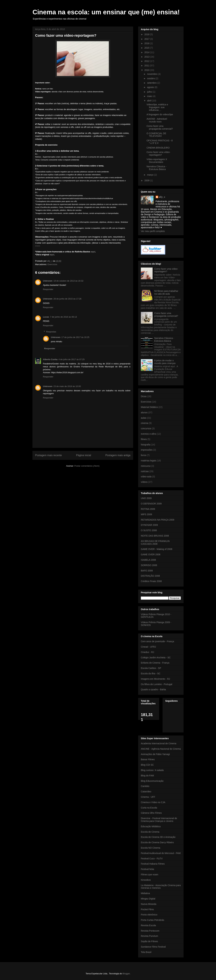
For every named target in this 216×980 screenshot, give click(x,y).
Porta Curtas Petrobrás (152, 920)
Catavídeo (146, 792)
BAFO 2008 (147, 571)
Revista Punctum (149, 936)
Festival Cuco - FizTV (152, 859)
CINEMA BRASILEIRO (158, 148)
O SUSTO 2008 (149, 530)
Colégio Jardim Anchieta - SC (156, 658)
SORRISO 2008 (149, 565)
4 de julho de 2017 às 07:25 (72, 359)
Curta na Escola (149, 808)
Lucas (46, 317)
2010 (147, 70)
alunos (144, 412)
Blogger (126, 974)
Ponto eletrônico (149, 915)
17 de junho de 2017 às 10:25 (75, 337)
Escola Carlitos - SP (151, 668)
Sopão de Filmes (149, 941)
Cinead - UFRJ (148, 647)
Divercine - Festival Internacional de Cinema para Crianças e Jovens (159, 820)
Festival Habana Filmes (153, 864)
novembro (152, 74)
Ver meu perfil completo (153, 231)
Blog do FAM (147, 776)
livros (144, 455)
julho (150, 92)
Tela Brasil (146, 952)
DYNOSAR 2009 (149, 525)
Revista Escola (148, 925)
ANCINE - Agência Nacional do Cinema (161, 749)
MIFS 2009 (146, 514)
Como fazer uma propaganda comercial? (160, 127)
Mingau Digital (148, 899)
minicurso (146, 466)
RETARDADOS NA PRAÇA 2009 (158, 520)
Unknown (48, 281)
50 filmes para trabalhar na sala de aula (166, 292)
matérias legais (148, 461)
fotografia (146, 445)
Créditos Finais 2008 (151, 581)
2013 (147, 57)
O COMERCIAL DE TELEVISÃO (156, 135)
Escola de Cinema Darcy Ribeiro (157, 842)
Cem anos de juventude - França (157, 641)
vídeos (144, 482)
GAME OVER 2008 (151, 554)
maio (150, 96)
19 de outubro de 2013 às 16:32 (68, 281)
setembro (152, 83)
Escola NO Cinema (151, 848)
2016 (147, 43)
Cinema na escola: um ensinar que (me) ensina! (106, 12)
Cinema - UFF (148, 797)
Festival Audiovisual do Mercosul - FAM (161, 853)
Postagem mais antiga (118, 455)
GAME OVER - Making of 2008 (157, 549)
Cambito (145, 786)
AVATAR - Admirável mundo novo (157, 120)
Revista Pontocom (150, 931)
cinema (145, 423)
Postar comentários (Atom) (87, 466)
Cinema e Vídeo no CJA (153, 802)
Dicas (144, 396)
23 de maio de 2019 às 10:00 (67, 386)
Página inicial (84, 455)
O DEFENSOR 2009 (151, 504)
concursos (146, 428)
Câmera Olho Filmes (151, 813)
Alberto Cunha (50, 359)
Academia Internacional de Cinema (159, 743)
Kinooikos (146, 880)
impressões (147, 450)
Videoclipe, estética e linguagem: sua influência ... (157, 107)
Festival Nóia (147, 869)
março (151, 175)
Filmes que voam (150, 875)
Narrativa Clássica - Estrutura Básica (156, 168)
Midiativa (145, 893)
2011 (147, 66)
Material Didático (149, 407)
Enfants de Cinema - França (155, 663)
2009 (147, 180)
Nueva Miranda (149, 904)
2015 (147, 48)
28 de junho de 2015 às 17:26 (67, 299)
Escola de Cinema (150, 832)
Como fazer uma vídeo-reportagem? (158, 153)
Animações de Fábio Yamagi (155, 754)
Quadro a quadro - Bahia (153, 689)
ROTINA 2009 (148, 509)
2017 (147, 39)
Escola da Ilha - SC (151, 673)
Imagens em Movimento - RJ (155, 679)
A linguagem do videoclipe (160, 114)
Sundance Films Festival (153, 947)
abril (149, 101)
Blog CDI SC (147, 765)
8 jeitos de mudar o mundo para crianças (165, 362)
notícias (145, 471)
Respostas (51, 332)
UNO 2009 (146, 498)
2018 (147, 34)
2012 (147, 61)
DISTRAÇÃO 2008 (150, 576)
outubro (151, 78)
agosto (151, 87)
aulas (144, 418)
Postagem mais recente (48, 455)
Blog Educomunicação (152, 781)
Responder (48, 289)
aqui (93, 252)
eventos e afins (148, 434)
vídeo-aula (146, 477)
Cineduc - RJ (147, 652)
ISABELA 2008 (148, 560)
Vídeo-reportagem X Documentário (157, 161)
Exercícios (52, 264)
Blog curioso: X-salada (152, 770)
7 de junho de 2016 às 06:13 (64, 317)
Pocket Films (147, 909)
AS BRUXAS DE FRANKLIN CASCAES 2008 (155, 542)
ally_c (162, 197)
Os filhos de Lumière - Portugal (157, 684)
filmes (144, 439)
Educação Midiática (151, 826)
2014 (147, 52)
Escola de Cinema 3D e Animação (158, 837)
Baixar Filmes (148, 759)
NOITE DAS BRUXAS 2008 (155, 536)
